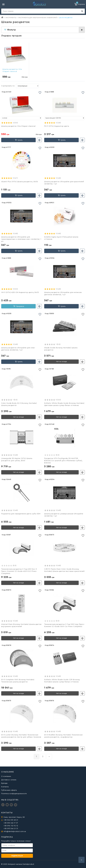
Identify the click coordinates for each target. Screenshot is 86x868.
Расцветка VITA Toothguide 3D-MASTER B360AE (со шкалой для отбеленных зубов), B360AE (63, 461)
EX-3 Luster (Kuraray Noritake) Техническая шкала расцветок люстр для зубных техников (21, 736)
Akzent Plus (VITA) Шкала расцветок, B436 (20, 182)
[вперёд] (49, 757)
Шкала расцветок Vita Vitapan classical (12, 70)
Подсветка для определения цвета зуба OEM (21, 514)
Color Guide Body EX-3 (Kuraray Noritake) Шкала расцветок (19, 404)
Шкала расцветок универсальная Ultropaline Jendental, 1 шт (64, 515)
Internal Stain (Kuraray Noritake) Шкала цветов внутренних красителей (21, 625)
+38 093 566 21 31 (11, 828)
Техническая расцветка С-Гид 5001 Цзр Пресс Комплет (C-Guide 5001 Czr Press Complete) (64, 625)
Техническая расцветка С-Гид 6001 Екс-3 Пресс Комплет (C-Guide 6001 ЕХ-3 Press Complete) (19, 571)
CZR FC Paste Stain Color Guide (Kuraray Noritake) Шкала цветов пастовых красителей (64, 570)
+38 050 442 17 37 (11, 823)
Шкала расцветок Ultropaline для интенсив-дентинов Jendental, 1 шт (63, 294)
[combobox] (21, 118)
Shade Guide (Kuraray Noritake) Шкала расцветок (61, 349)
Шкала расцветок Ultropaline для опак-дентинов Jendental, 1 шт (18, 349)
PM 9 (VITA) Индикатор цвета (57, 126)
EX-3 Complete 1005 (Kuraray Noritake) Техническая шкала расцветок (18, 681)
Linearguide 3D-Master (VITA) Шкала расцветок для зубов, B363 (17, 460)
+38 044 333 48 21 (11, 820)
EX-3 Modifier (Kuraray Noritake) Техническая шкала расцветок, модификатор (63, 736)
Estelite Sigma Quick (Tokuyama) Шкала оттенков (61, 238)
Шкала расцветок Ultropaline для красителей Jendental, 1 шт (64, 183)
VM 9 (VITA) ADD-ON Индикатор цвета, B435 (20, 292)
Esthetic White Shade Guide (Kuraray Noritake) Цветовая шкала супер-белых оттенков (64, 404)
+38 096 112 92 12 (11, 826)
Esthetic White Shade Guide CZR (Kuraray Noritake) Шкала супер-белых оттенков (62, 681)
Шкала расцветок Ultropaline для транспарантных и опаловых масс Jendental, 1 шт (21, 239)
